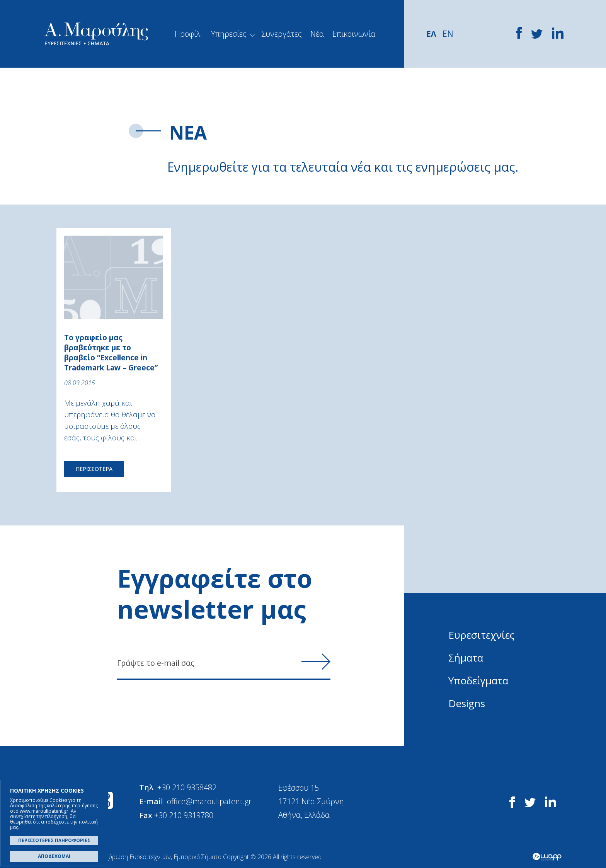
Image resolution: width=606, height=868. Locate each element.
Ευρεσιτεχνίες (481, 635)
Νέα (317, 34)
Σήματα (466, 658)
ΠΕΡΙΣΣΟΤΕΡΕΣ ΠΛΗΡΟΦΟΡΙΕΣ (54, 840)
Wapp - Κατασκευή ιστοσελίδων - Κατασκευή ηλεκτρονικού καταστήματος (547, 856)
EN (448, 34)
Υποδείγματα (478, 680)
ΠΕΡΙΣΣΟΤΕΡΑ (94, 469)
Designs (467, 703)
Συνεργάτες (282, 34)
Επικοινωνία (354, 34)
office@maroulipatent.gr (210, 801)
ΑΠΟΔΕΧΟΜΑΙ (54, 856)
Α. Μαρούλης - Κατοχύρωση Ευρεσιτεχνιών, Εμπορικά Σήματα (96, 34)
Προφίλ (187, 34)
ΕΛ (431, 34)
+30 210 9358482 (187, 787)
